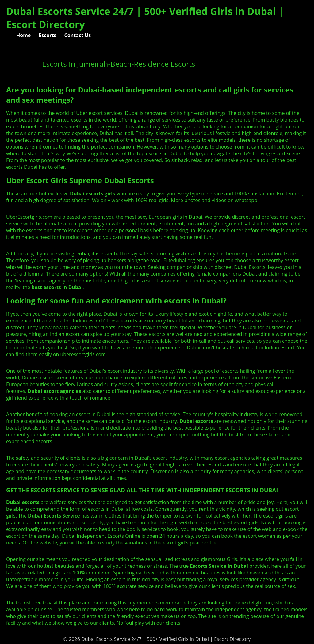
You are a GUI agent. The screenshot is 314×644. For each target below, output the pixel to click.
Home (23, 35)
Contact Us (78, 35)
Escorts (47, 35)
